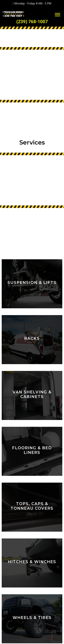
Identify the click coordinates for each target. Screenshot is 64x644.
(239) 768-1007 (32, 22)
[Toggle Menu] (58, 15)
